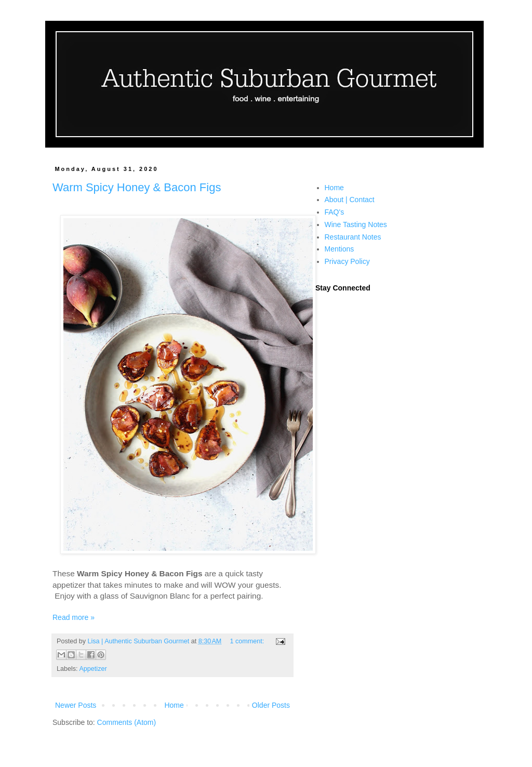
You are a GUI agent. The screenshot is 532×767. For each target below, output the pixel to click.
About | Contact (350, 200)
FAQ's (335, 212)
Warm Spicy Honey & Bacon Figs (137, 187)
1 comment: (248, 641)
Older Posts (271, 705)
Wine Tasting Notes (356, 224)
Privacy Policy (347, 261)
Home (174, 705)
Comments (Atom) (127, 722)
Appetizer (93, 669)
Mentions (340, 249)
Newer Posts (76, 705)
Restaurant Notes (353, 237)
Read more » (74, 617)
